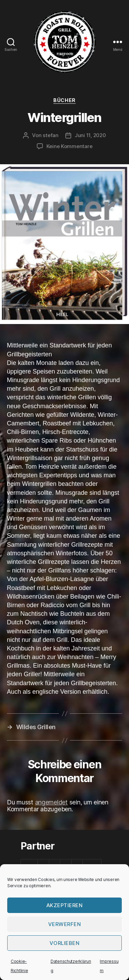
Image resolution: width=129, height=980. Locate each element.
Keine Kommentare (69, 146)
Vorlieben (65, 943)
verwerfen (65, 924)
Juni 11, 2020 (90, 135)
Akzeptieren (65, 905)
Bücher (64, 100)
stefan (50, 135)
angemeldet (51, 802)
